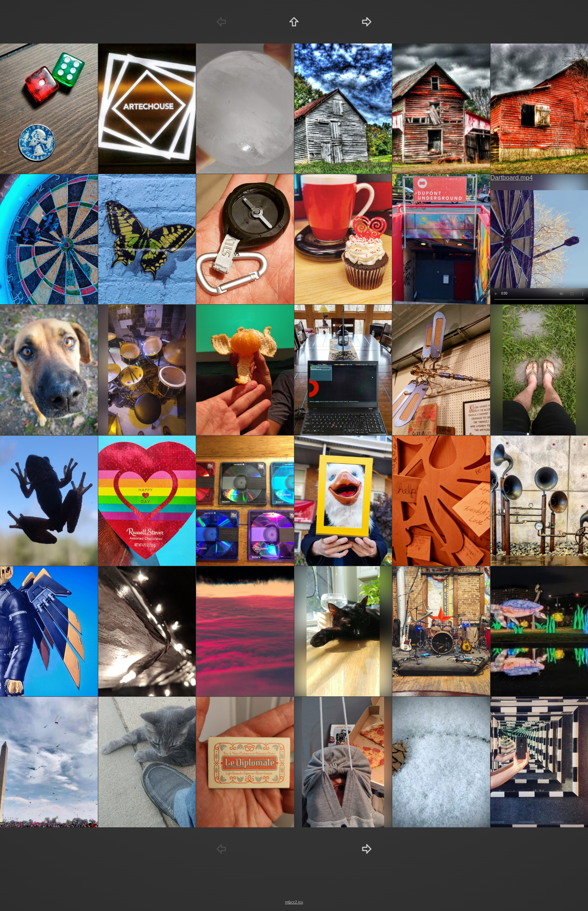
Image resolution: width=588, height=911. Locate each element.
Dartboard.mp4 (512, 178)
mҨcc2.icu (294, 902)
